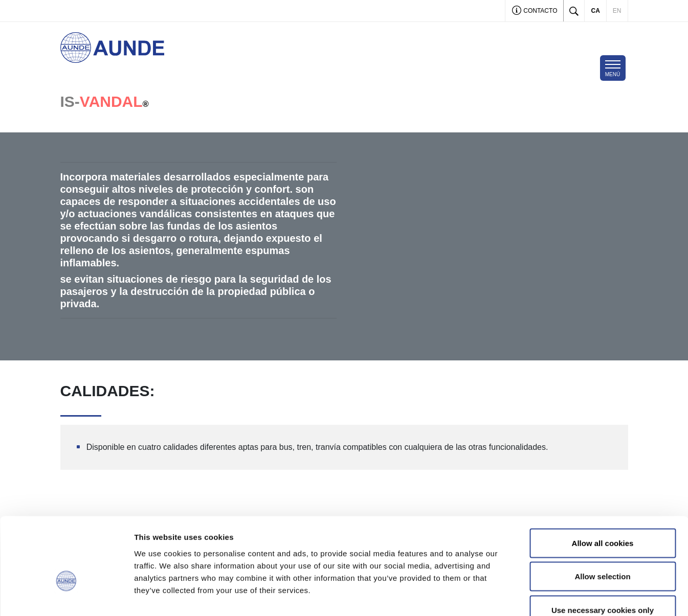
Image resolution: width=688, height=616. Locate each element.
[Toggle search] (574, 11)
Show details (537, 596)
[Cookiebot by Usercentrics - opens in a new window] (66, 596)
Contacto (535, 12)
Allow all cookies (603, 482)
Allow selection (602, 516)
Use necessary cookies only (603, 549)
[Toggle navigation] (613, 68)
